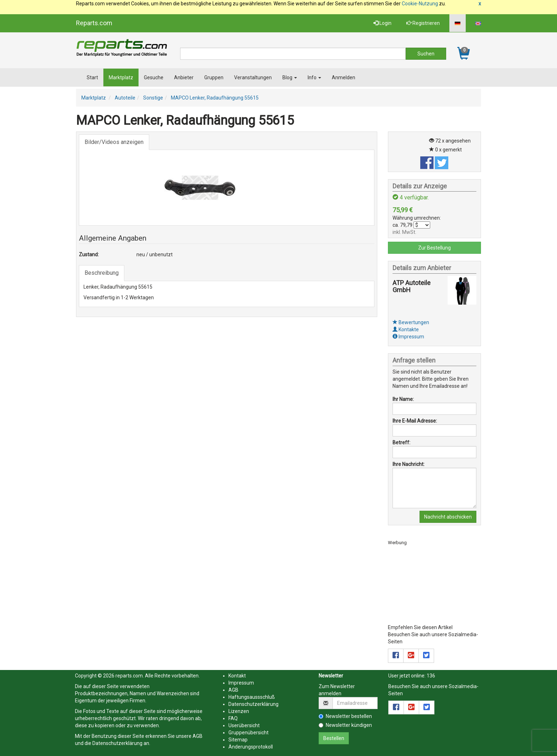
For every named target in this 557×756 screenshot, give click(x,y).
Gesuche (154, 77)
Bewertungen (411, 322)
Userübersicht (244, 725)
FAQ (233, 718)
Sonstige (153, 98)
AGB (198, 736)
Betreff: (401, 443)
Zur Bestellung (434, 248)
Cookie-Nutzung (420, 4)
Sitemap (238, 740)
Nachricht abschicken (448, 517)
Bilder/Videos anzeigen (114, 142)
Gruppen (214, 77)
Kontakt (237, 676)
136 (431, 676)
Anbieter (184, 77)
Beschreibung (102, 273)
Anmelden (344, 77)
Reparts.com (94, 23)
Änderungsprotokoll (251, 747)
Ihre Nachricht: (409, 464)
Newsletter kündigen (345, 725)
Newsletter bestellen (345, 716)
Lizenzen (239, 711)
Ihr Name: (403, 399)
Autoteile (125, 98)
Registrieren (423, 23)
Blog (290, 77)
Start (92, 77)
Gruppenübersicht (248, 733)
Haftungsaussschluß (252, 697)
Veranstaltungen (253, 77)
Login (382, 23)
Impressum (408, 337)
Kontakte (406, 329)
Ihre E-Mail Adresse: (415, 421)
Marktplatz (121, 77)
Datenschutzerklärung (117, 743)
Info (314, 77)
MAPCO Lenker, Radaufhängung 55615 (215, 98)
